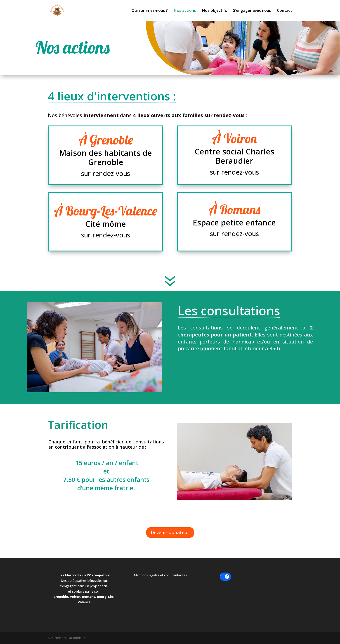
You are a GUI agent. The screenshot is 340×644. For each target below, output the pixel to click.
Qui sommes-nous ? (150, 11)
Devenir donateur (170, 532)
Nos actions (185, 11)
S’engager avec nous (252, 11)
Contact (285, 11)
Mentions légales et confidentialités (160, 575)
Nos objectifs (215, 11)
